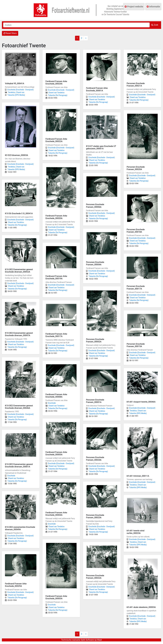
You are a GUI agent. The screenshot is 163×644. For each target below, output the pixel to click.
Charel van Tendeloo (16, 222)
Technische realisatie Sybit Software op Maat (81, 640)
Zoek (155, 25)
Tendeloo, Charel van (16, 92)
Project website (134, 7)
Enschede (11, 476)
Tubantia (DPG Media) (16, 95)
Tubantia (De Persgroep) (17, 225)
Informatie (153, 7)
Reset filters (10, 33)
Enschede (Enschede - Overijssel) (21, 90)
